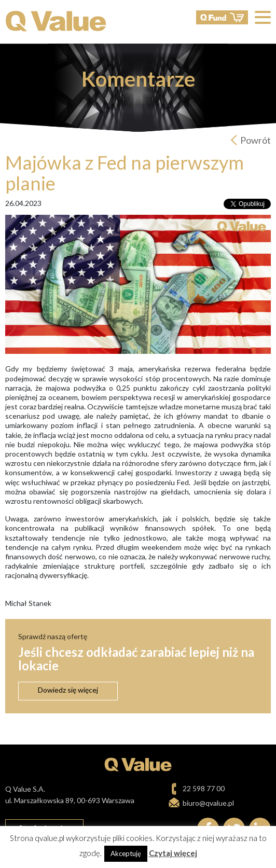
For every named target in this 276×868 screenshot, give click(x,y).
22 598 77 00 (204, 788)
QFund (222, 17)
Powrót (256, 140)
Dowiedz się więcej (68, 690)
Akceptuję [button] (126, 853)
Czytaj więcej (173, 853)
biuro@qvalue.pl (208, 803)
